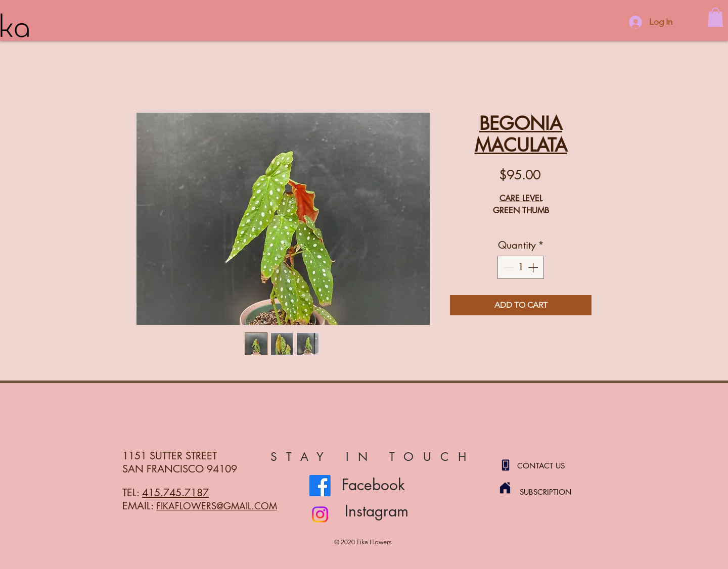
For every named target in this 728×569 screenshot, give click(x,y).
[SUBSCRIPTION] (556, 492)
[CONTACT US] (553, 465)
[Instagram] (320, 514)
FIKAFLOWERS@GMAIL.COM (217, 506)
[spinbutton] (521, 267)
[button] (715, 17)
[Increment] (534, 267)
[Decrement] (508, 267)
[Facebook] (320, 486)
